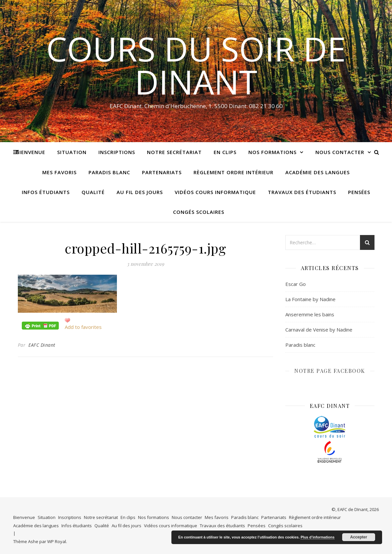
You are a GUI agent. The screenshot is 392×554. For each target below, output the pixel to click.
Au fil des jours (140, 192)
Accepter (358, 537)
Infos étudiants (46, 192)
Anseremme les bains (310, 314)
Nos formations (272, 152)
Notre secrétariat (174, 152)
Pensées (359, 192)
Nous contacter (340, 152)
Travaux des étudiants (302, 192)
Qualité (93, 192)
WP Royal (57, 541)
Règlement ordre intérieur (233, 172)
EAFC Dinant (42, 345)
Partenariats (162, 172)
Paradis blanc (109, 172)
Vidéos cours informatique (215, 192)
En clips (225, 152)
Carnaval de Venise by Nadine (319, 330)
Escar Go (296, 284)
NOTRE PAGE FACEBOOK (330, 371)
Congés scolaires (199, 212)
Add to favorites (83, 327)
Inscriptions (117, 152)
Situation (72, 152)
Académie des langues (318, 172)
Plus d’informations (318, 537)
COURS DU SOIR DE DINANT (196, 65)
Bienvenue (31, 152)
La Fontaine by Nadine (310, 299)
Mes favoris (59, 172)
